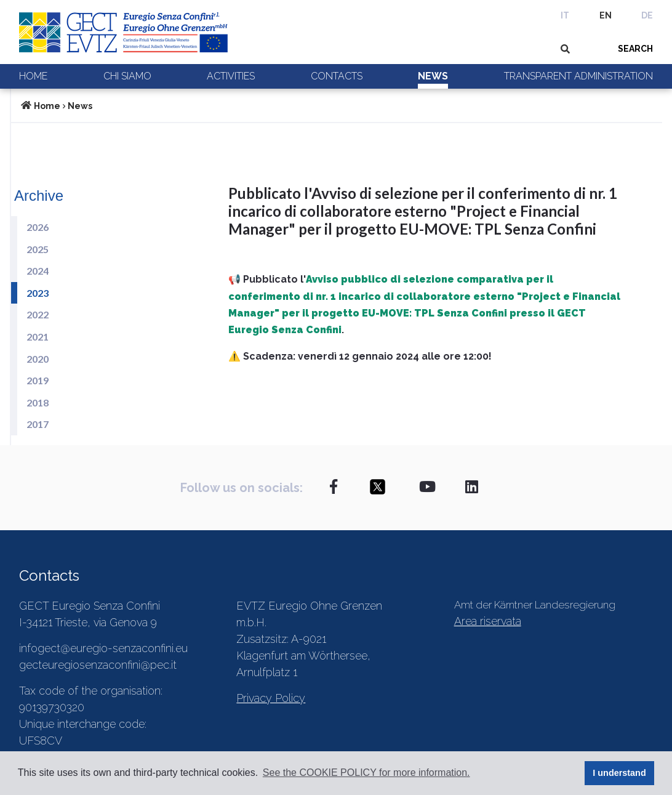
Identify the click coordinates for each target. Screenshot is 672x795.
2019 (38, 380)
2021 (38, 337)
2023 (38, 293)
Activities (231, 76)
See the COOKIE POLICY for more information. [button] (366, 773)
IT (565, 15)
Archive (39, 196)
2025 (38, 249)
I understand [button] (619, 773)
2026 (38, 227)
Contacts (337, 76)
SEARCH (635, 49)
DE (647, 15)
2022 (38, 314)
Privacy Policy (271, 698)
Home (33, 76)
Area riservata (488, 621)
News (433, 76)
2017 (38, 424)
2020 (38, 359)
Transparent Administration (578, 76)
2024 (38, 271)
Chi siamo (127, 76)
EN (606, 15)
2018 (38, 402)
